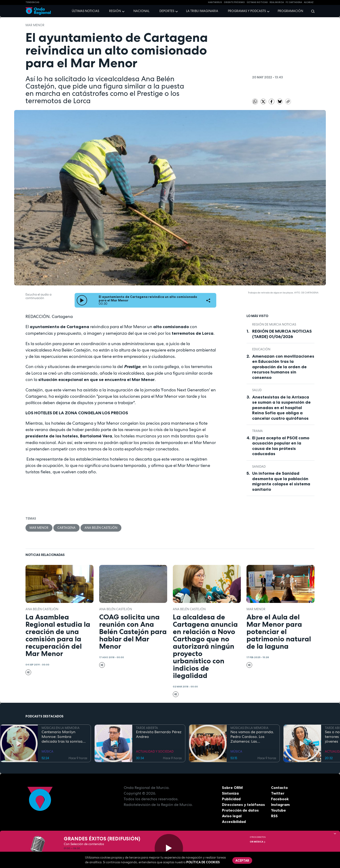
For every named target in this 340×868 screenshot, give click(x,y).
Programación (290, 11)
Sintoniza (230, 793)
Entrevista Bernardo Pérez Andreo (159, 734)
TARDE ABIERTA (147, 728)
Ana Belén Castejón (101, 528)
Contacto (279, 788)
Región (115, 11)
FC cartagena (294, 2)
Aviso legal (232, 816)
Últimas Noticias (257, 2)
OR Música (258, 842)
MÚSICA (47, 752)
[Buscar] (311, 11)
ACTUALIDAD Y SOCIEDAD (155, 752)
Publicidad (231, 799)
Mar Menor (35, 25)
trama (257, 431)
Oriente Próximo (234, 2)
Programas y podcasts (247, 11)
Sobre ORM (232, 788)
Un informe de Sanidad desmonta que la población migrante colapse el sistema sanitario (281, 481)
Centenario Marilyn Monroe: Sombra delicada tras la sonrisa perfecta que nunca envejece (62, 737)
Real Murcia (277, 2)
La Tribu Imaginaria (202, 11)
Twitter (278, 793)
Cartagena (66, 528)
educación (261, 349)
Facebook (280, 799)
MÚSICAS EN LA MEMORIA (61, 728)
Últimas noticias (85, 11)
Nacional (141, 11)
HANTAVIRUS (215, 2)
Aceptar (242, 860)
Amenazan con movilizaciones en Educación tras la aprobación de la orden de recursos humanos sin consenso (283, 367)
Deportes (167, 11)
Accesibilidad (234, 821)
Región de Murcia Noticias (274, 324)
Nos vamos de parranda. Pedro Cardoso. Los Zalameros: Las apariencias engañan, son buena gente (253, 737)
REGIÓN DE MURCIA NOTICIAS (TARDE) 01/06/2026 (282, 334)
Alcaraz (309, 2)
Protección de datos (240, 810)
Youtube (278, 810)
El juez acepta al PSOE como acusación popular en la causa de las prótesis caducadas (281, 446)
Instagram (280, 804)
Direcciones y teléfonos (243, 804)
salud (257, 390)
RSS (274, 816)
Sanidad (259, 467)
